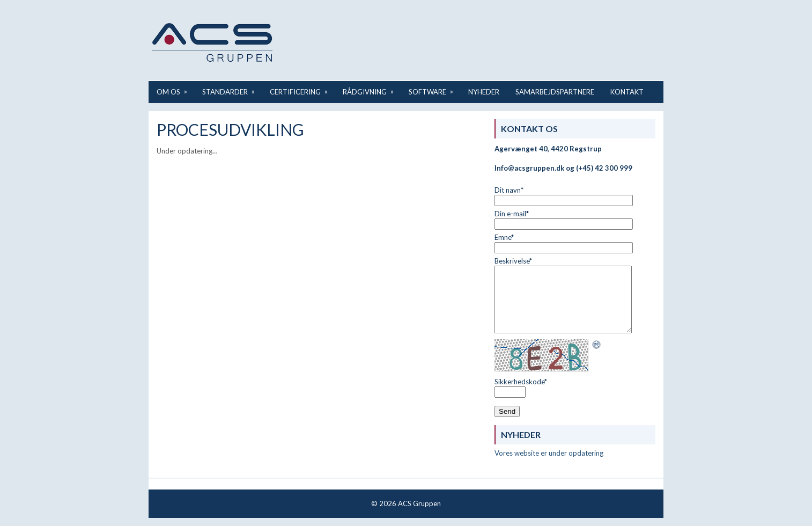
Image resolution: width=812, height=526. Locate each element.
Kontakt (627, 92)
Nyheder (484, 92)
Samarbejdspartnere (555, 92)
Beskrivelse (513, 261)
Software (434, 88)
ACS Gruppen (419, 503)
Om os (175, 88)
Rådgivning (372, 88)
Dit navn (509, 190)
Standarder (232, 88)
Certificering (302, 88)
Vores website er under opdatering (549, 453)
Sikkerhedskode (521, 382)
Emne (504, 237)
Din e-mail (512, 214)
